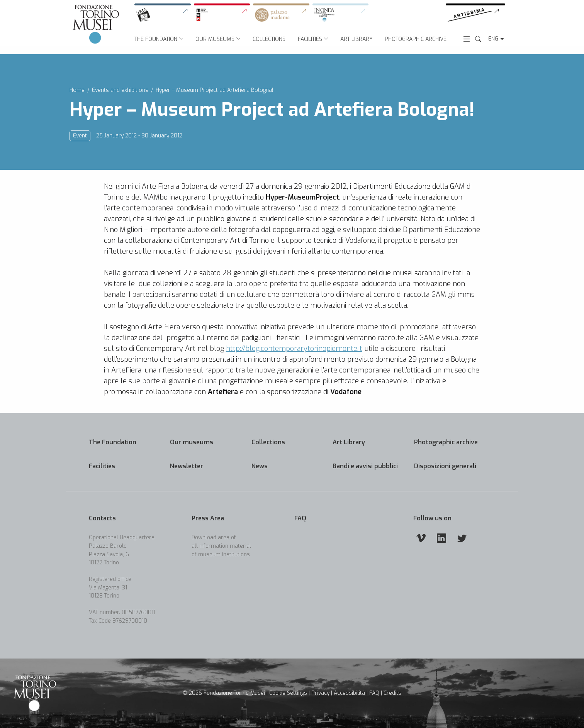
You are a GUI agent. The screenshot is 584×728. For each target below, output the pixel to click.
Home (77, 90)
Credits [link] (392, 693)
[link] (164, 15)
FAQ (300, 518)
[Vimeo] (421, 538)
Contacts (102, 518)
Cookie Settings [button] (288, 693)
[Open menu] (467, 39)
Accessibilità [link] (349, 693)
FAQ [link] (374, 693)
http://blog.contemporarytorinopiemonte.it (294, 361)
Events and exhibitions (120, 90)
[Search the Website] (478, 39)
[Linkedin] (441, 538)
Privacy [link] (320, 693)
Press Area (208, 518)
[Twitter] (462, 538)
